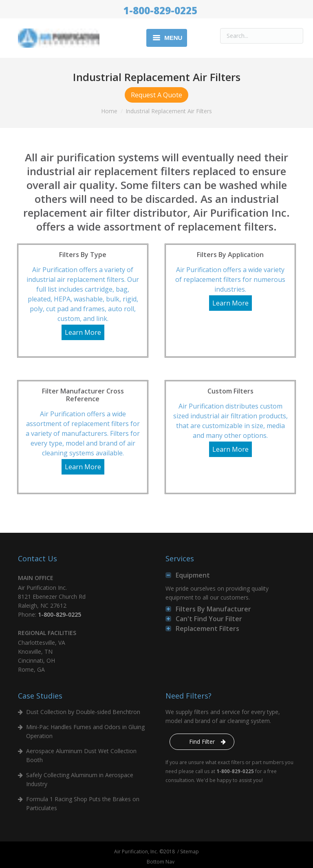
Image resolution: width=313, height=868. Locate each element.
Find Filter (202, 742)
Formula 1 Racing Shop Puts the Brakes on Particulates (83, 803)
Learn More (83, 332)
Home (109, 111)
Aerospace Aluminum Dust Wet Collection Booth (81, 755)
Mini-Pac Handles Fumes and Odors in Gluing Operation (85, 731)
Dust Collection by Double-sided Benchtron (83, 712)
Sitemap (190, 852)
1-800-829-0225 (160, 10)
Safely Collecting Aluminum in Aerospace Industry (80, 779)
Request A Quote (156, 95)
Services (180, 558)
